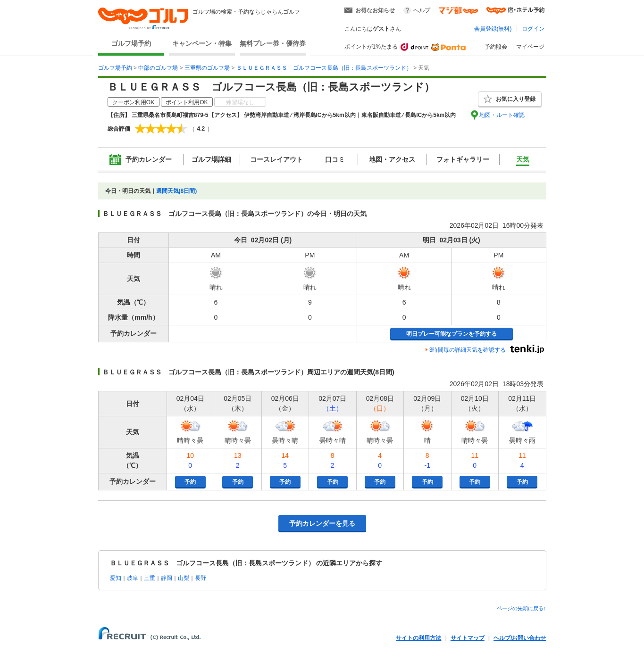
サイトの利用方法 (418, 638)
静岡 (167, 578)
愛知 (116, 578)
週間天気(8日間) (177, 191)
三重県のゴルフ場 (207, 68)
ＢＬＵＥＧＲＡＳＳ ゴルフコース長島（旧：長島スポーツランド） (324, 68)
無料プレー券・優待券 (273, 43)
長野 (201, 578)
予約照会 (496, 47)
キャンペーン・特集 (202, 43)
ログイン (533, 29)
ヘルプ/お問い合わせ (520, 638)
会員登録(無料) (493, 29)
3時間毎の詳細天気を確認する (468, 350)
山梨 (184, 578)
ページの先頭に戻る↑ (522, 608)
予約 (190, 482)
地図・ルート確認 (502, 115)
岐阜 (133, 578)
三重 (150, 578)
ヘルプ (422, 10)
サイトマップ (468, 638)
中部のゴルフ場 (158, 68)
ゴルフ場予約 (131, 43)
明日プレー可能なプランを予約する (452, 334)
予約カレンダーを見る (322, 523)
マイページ (530, 47)
